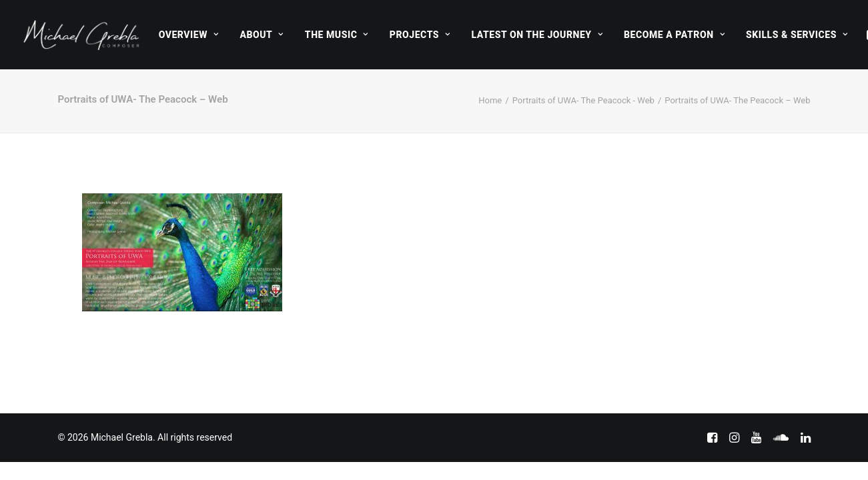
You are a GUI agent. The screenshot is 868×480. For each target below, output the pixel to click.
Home (490, 100)
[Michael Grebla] (81, 35)
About (261, 35)
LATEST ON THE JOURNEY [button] (537, 35)
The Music (337, 35)
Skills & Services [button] (797, 35)
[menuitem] (189, 35)
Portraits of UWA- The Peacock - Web (583, 100)
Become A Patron (674, 35)
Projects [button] (420, 35)
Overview (189, 35)
